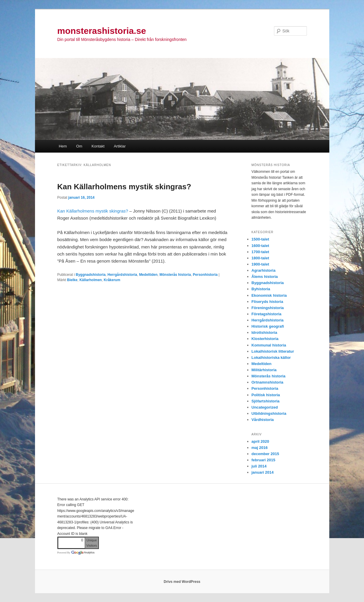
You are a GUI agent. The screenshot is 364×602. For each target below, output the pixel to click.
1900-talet (260, 264)
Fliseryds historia (267, 302)
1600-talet (260, 246)
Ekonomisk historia (269, 295)
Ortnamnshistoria (267, 382)
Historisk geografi (268, 326)
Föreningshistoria (268, 308)
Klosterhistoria (265, 339)
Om (79, 146)
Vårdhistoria (263, 420)
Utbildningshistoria (269, 413)
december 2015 (265, 454)
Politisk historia (266, 395)
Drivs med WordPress (182, 582)
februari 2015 (264, 460)
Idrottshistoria (264, 332)
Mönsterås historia (175, 275)
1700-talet (260, 252)
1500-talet (260, 239)
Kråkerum (112, 280)
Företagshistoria (267, 314)
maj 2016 (260, 448)
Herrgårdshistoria (122, 275)
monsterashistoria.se (102, 31)
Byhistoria (261, 289)
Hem (63, 146)
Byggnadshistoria (90, 275)
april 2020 (260, 441)
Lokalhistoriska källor (271, 358)
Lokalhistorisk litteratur (273, 351)
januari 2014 (263, 472)
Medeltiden (148, 275)
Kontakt (98, 146)
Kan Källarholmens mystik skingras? (124, 187)
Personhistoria (205, 275)
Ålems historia (265, 277)
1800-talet (260, 258)
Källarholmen (91, 280)
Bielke (72, 280)
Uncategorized (265, 407)
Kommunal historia (269, 345)
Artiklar (120, 146)
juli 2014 (259, 466)
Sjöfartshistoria (266, 401)
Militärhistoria (264, 370)
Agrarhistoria (264, 270)
